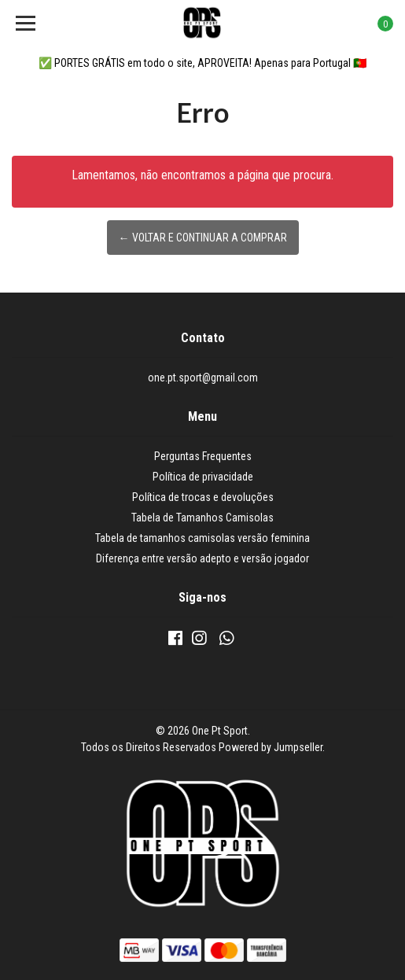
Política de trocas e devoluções (203, 497)
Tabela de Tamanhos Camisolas (202, 518)
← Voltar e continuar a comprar (203, 238)
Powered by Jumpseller (271, 747)
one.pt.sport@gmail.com (203, 378)
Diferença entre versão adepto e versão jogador (202, 558)
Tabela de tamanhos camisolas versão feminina (202, 538)
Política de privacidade (203, 477)
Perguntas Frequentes (203, 456)
